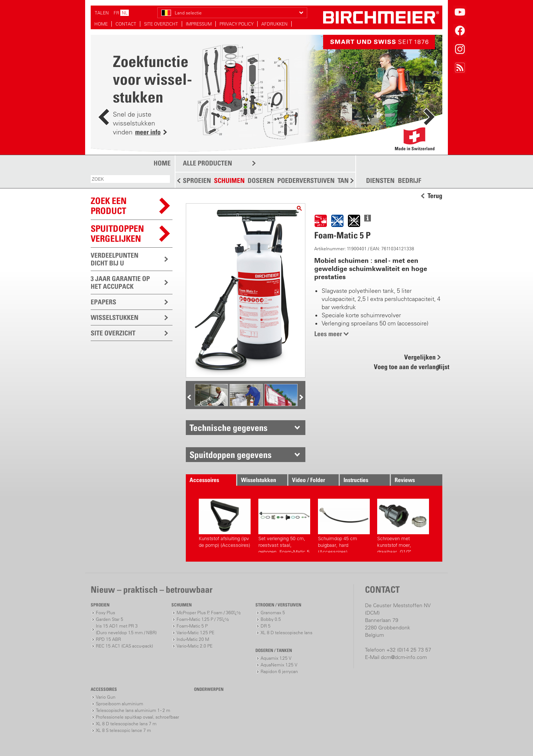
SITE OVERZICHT (161, 24)
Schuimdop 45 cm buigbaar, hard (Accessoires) (344, 526)
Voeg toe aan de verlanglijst (408, 367)
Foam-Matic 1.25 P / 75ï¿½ (203, 619)
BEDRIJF (410, 181)
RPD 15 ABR (108, 639)
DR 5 (266, 626)
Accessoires (204, 480)
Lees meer (328, 334)
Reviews (405, 480)
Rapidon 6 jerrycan (279, 671)
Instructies (356, 480)
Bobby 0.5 (271, 619)
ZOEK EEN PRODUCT (109, 206)
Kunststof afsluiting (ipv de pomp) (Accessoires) (225, 523)
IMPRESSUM (199, 24)
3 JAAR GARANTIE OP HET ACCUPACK (120, 282)
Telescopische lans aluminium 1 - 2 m (133, 710)
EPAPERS (103, 302)
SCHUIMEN (229, 180)
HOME (101, 24)
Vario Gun (106, 697)
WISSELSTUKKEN (115, 317)
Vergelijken (420, 357)
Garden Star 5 (110, 619)
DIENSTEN (380, 181)
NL (125, 13)
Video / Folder (309, 480)
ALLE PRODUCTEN (207, 163)
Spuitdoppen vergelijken (117, 233)
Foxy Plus (105, 613)
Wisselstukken (259, 480)
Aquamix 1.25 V (276, 658)
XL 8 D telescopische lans (286, 633)
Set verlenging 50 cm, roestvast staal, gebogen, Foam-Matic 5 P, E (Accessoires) (284, 526)
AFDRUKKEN (274, 24)
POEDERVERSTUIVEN (306, 180)
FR (116, 13)
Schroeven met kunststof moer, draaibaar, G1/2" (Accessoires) (403, 526)
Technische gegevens (229, 428)
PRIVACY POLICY (237, 24)
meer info (148, 132)
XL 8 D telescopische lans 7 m (126, 724)
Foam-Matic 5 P (192, 626)
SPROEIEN (197, 180)
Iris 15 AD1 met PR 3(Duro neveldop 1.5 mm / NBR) (126, 629)
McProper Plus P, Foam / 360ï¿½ (209, 613)
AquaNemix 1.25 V (279, 665)
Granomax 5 (273, 613)
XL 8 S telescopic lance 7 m (123, 730)
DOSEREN (261, 180)
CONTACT (126, 24)
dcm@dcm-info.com (404, 657)
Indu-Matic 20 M (193, 639)
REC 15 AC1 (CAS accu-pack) (124, 646)
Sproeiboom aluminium (120, 704)
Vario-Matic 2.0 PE (195, 646)
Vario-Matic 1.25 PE (195, 633)
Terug (435, 196)
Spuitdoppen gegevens (231, 455)
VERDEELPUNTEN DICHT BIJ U (115, 259)
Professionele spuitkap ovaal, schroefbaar (138, 717)
